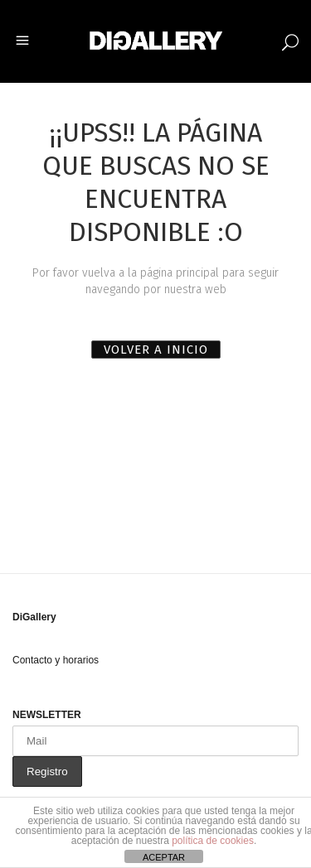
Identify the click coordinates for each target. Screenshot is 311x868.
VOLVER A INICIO (156, 350)
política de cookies (213, 841)
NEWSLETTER (47, 715)
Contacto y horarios (56, 660)
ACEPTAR (164, 857)
